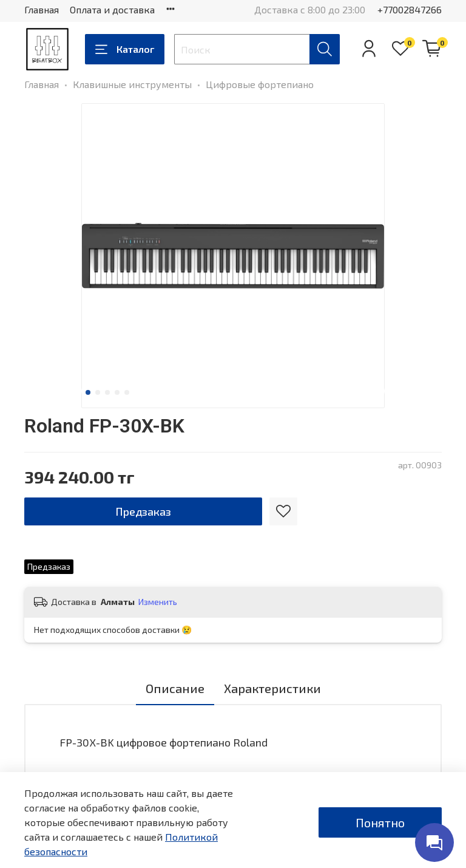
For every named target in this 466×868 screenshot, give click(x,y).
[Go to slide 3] (107, 392)
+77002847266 (410, 9)
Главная (42, 9)
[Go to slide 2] (98, 392)
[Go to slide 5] (127, 392)
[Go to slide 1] (88, 392)
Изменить (158, 602)
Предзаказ (143, 511)
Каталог (125, 49)
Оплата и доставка (112, 9)
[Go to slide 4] (117, 392)
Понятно (380, 822)
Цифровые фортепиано (260, 84)
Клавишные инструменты (132, 84)
